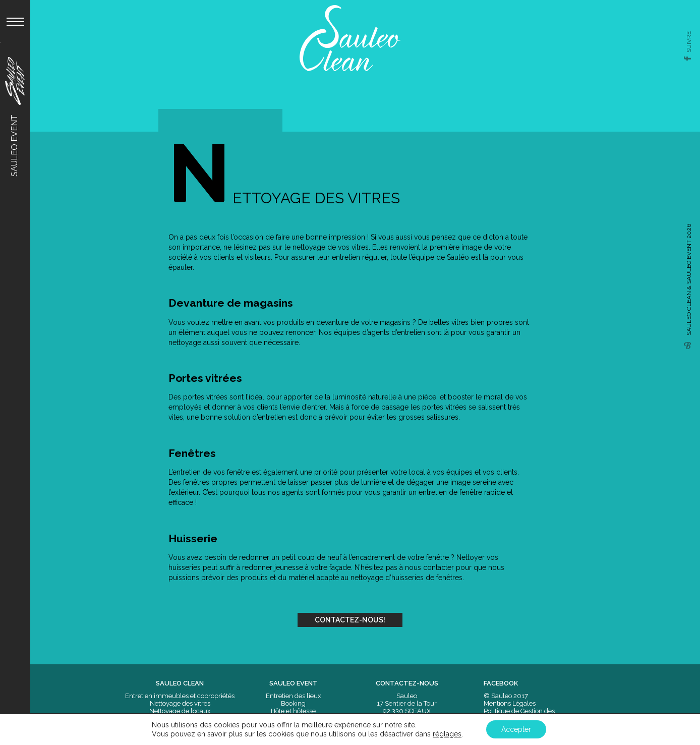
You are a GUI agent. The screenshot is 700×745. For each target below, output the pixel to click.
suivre (689, 42)
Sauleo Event (14, 117)
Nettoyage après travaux (180, 726)
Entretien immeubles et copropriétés (180, 696)
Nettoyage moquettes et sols (180, 719)
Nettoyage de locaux (180, 711)
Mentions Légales (510, 703)
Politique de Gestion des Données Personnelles (519, 715)
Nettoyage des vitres (180, 703)
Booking (293, 703)
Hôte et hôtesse (293, 711)
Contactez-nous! (350, 620)
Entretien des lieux (294, 696)
